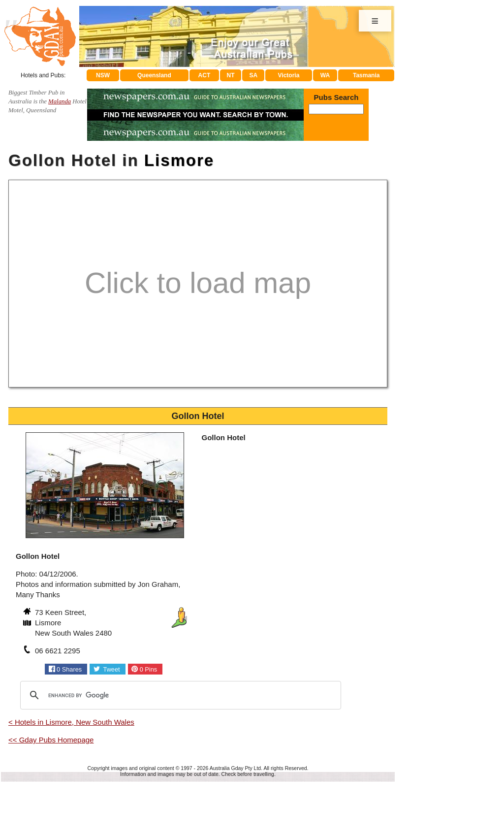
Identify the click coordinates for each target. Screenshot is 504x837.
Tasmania (366, 75)
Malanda (60, 101)
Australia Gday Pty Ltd (235, 768)
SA (254, 75)
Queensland (154, 75)
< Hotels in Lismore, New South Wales (71, 722)
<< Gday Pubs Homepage (51, 740)
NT (230, 75)
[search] (179, 695)
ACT (205, 75)
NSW (103, 75)
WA (325, 75)
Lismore (179, 160)
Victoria (289, 75)
